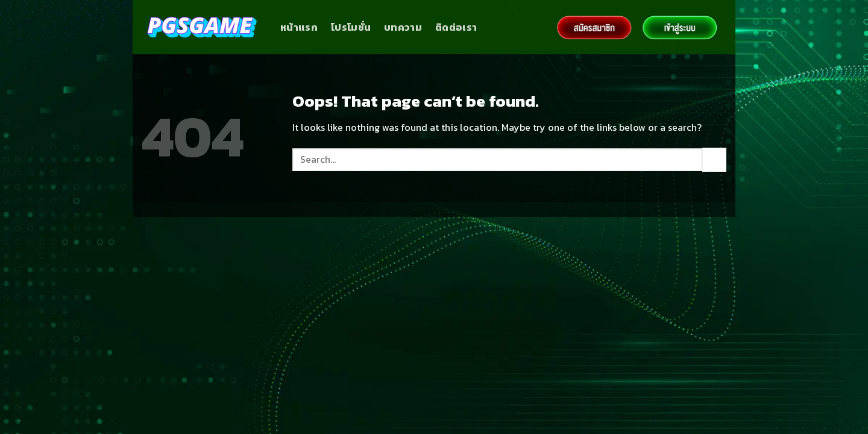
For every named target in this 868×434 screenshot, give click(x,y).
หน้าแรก (299, 27)
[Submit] (714, 159)
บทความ (403, 27)
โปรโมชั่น (351, 27)
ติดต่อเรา (456, 27)
